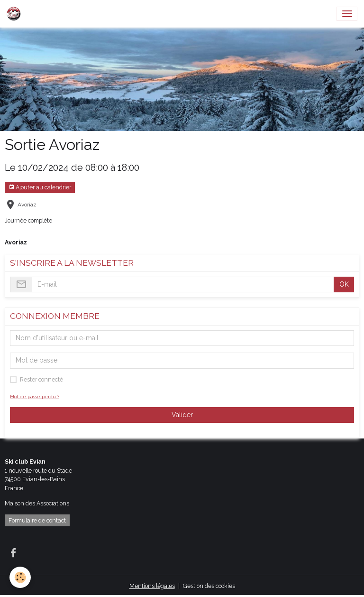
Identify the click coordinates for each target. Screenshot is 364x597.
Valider (182, 415)
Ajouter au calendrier (40, 187)
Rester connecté (41, 379)
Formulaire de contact (37, 520)
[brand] (15, 14)
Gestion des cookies (209, 586)
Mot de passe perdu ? (35, 396)
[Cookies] (20, 577)
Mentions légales (152, 586)
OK (344, 284)
